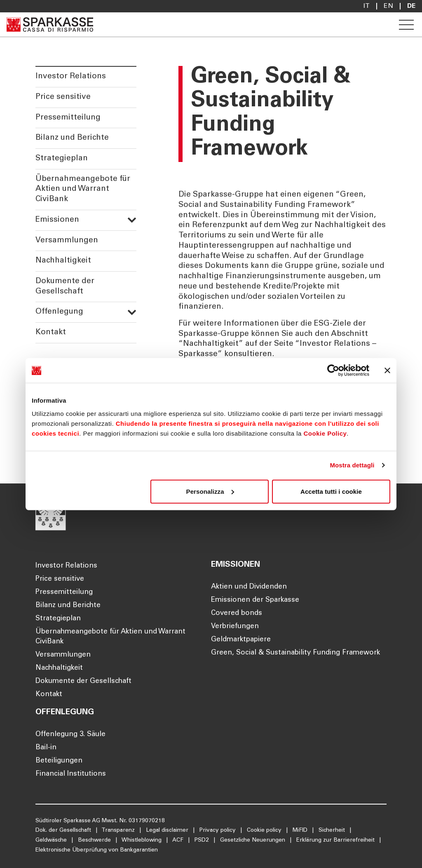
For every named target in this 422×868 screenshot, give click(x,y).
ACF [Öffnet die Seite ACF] (179, 840)
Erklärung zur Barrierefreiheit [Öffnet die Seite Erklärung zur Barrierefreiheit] (336, 840)
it (367, 6)
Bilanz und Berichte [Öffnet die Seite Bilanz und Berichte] (68, 606)
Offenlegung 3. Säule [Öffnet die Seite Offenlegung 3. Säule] (70, 735)
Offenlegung (86, 312)
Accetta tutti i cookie (331, 491)
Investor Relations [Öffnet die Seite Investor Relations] (66, 566)
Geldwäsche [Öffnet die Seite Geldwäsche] (52, 840)
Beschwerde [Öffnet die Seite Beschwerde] (95, 840)
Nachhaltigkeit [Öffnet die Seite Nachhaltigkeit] (59, 668)
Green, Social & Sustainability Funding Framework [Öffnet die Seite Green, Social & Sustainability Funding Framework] (295, 653)
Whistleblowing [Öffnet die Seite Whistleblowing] (142, 840)
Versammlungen (67, 240)
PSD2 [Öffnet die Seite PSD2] (203, 840)
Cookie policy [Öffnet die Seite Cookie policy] (265, 830)
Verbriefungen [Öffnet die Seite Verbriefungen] (235, 627)
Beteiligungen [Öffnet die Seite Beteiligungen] (59, 761)
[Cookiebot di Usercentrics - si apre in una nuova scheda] (333, 371)
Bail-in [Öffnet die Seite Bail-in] (46, 748)
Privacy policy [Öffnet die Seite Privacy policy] (218, 830)
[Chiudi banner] (387, 371)
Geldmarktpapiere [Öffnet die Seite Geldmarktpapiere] (241, 640)
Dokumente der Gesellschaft (65, 286)
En (388, 6)
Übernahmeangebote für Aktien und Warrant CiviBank (83, 189)
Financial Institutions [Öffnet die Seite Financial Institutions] (71, 774)
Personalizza (210, 491)
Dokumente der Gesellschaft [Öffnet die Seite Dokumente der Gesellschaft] (83, 681)
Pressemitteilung (68, 118)
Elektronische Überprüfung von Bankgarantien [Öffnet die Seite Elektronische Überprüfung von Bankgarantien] (97, 850)
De (411, 6)
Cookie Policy (325, 433)
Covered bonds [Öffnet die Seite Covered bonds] (237, 613)
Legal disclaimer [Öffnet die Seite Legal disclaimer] (168, 830)
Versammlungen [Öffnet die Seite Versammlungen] (63, 655)
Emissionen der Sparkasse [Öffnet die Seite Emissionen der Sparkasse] (255, 600)
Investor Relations (71, 76)
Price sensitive (63, 97)
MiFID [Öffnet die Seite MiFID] (301, 830)
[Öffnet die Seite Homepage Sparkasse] (50, 25)
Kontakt (51, 332)
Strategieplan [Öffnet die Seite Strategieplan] (58, 619)
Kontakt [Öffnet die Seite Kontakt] (49, 695)
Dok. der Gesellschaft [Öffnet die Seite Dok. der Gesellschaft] (64, 830)
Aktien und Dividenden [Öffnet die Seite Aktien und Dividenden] (249, 587)
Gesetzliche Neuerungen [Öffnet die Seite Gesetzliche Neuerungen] (253, 840)
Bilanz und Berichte (72, 138)
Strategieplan (62, 158)
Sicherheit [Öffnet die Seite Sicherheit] (333, 830)
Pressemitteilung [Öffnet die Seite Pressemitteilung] (64, 592)
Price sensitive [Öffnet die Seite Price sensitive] (60, 579)
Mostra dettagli (352, 465)
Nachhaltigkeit (63, 261)
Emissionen (86, 220)
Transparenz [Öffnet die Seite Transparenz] (119, 830)
